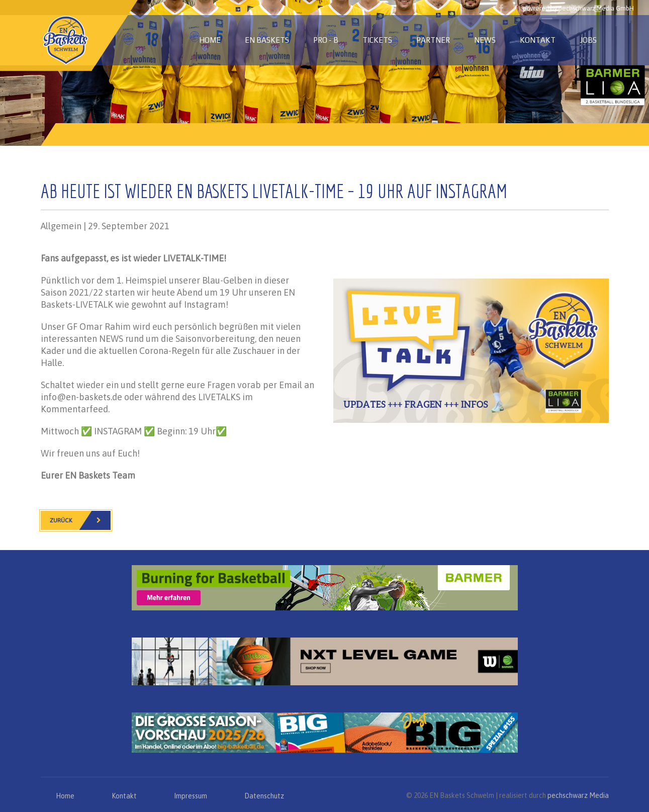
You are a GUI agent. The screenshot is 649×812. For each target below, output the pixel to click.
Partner (433, 40)
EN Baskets (267, 40)
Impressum (191, 796)
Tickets (377, 40)
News (485, 40)
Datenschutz (264, 796)
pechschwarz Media (578, 795)
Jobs (588, 40)
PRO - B (326, 40)
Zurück (80, 520)
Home (210, 40)
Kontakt (538, 40)
